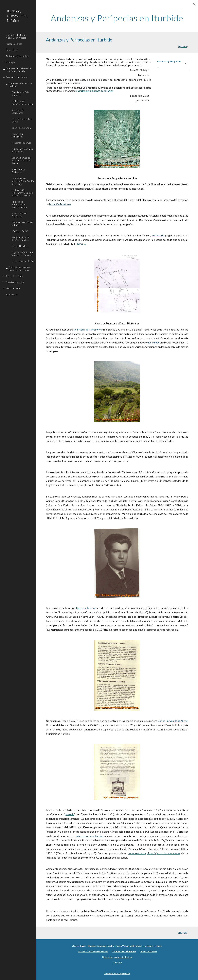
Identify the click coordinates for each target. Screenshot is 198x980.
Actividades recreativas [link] (17, 56)
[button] (195, 4)
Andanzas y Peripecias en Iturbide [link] (21, 85)
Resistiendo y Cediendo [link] (18, 171)
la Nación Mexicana (60, 204)
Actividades (136, 946)
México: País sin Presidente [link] (19, 215)
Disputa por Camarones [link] (17, 135)
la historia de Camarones (88, 330)
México (81, 244)
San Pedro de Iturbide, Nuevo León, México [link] (17, 36)
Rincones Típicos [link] (14, 44)
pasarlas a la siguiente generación (95, 91)
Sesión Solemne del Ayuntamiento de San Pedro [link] (22, 160)
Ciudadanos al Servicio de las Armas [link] (22, 150)
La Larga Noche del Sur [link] (23, 261)
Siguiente (182, 46)
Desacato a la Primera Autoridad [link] (22, 224)
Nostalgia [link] (10, 62)
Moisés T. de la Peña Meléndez (93, 951)
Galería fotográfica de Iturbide (117, 957)
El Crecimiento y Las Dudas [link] (22, 120)
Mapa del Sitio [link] (13, 288)
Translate (117, 962)
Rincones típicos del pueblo (101, 946)
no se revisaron (137, 853)
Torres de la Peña (85, 608)
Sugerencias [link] (12, 294)
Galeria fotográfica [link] (15, 282)
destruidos (153, 342)
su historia (158, 235)
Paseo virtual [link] (12, 50)
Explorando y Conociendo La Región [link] (22, 102)
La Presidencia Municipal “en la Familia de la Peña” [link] (23, 181)
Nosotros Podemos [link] (21, 143)
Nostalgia (148, 946)
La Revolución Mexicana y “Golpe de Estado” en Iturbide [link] (22, 193)
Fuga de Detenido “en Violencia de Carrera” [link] (22, 254)
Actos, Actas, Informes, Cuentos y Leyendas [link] (20, 269)
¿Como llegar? (79, 946)
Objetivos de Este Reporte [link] (20, 94)
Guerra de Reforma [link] (21, 128)
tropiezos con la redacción (88, 836)
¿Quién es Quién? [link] (20, 231)
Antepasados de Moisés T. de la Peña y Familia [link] (19, 70)
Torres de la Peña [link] (14, 276)
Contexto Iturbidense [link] (16, 77)
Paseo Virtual (122, 946)
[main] (117, 18)
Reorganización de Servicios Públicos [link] (20, 239)
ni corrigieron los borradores (164, 853)
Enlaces (158, 946)
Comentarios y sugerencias (117, 973)
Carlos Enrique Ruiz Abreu (173, 721)
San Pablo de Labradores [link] (18, 111)
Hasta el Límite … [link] (20, 246)
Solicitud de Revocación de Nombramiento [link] (19, 204)
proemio (70, 814)
